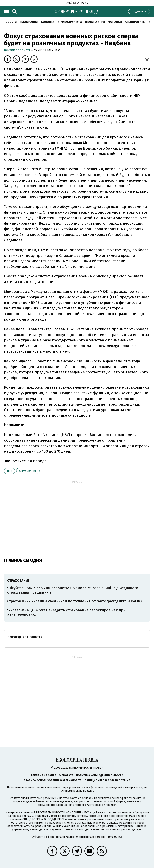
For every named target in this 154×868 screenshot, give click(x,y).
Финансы (115, 22)
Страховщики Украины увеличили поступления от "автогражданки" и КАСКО (74, 601)
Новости (10, 22)
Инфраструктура (70, 22)
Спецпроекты (135, 22)
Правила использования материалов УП (53, 780)
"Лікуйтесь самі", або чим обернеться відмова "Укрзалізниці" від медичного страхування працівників (73, 590)
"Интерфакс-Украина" (126, 798)
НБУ (10, 471)
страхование (28, 471)
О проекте (66, 775)
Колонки (48, 22)
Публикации (29, 22)
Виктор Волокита (17, 50)
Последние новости (25, 637)
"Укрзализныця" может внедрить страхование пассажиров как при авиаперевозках (66, 612)
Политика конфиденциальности (100, 775)
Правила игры (95, 22)
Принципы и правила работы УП (107, 780)
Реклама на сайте (43, 775)
